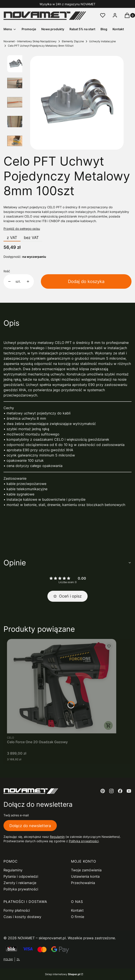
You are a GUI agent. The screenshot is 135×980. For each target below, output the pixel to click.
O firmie (78, 917)
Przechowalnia (83, 883)
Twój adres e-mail (16, 815)
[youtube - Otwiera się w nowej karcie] (129, 791)
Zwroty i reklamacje (20, 883)
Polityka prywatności (21, 889)
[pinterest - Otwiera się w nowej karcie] (103, 791)
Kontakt (77, 910)
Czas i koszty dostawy (22, 917)
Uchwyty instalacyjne (102, 41)
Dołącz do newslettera (30, 825)
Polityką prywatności (84, 841)
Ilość (7, 271)
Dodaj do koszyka (86, 281)
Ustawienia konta (85, 876)
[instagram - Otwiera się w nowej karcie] (111, 791)
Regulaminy (13, 870)
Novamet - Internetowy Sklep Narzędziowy (30, 41)
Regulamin (57, 837)
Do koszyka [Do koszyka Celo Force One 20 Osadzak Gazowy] (108, 725)
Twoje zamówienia (86, 870)
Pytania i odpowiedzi (21, 876)
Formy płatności (17, 910)
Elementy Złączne (73, 41)
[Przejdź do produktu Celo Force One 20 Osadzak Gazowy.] (62, 686)
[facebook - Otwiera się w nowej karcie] (120, 791)
